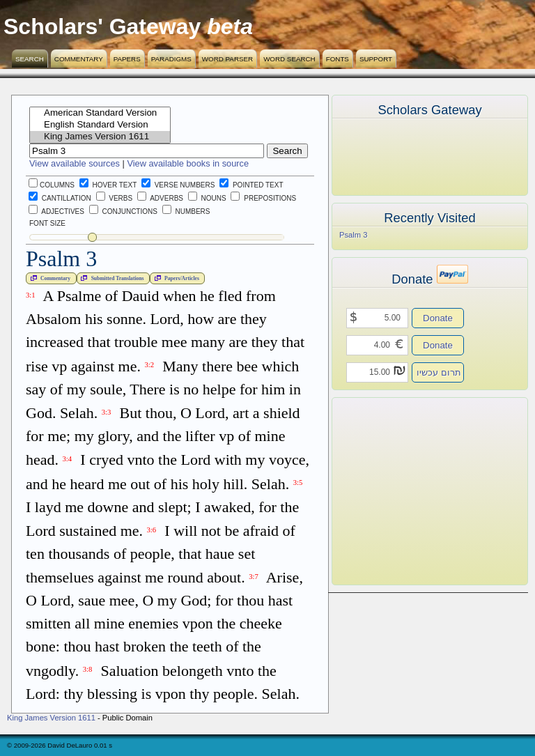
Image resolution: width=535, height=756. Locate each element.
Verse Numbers (176, 185)
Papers (127, 59)
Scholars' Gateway (102, 26)
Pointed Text (251, 185)
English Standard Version (100, 125)
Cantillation (60, 198)
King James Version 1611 (100, 137)
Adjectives (56, 211)
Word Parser (227, 59)
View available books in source (188, 163)
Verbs (115, 198)
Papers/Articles (176, 278)
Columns (52, 185)
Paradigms (171, 59)
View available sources (75, 163)
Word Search (289, 59)
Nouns (207, 198)
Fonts (338, 59)
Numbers (186, 211)
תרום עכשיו (439, 372)
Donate (438, 318)
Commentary (79, 59)
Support (376, 59)
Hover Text (108, 185)
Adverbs (160, 198)
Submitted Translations (111, 278)
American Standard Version (100, 113)
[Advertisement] (409, 491)
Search (30, 59)
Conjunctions (123, 211)
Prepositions (263, 198)
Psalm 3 (353, 235)
